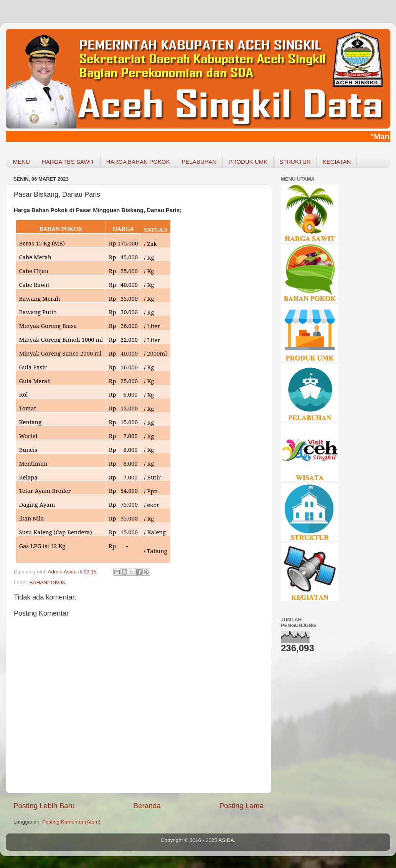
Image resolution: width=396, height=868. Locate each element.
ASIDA (226, 840)
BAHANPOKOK (48, 582)
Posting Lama (241, 806)
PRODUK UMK (248, 162)
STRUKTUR (295, 162)
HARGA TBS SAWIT (68, 162)
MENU (21, 162)
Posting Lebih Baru (44, 806)
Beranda (147, 806)
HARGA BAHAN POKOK (138, 162)
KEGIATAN (337, 162)
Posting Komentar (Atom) (71, 822)
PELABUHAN (199, 162)
